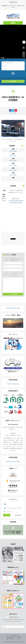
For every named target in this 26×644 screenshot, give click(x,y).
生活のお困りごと (15, 636)
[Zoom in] (24, 53)
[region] (13, 42)
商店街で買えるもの (11, 637)
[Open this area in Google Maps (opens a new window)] (3, 58)
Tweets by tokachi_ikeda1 (13, 308)
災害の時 (19, 637)
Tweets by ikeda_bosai (13, 384)
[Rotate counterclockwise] (22, 48)
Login (5, 504)
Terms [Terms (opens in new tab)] (18, 58)
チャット (19, 639)
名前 (13, 263)
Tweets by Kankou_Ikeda (13, 461)
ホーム (8, 636)
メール (13, 266)
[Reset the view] (24, 48)
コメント (6, 279)
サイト (6, 270)
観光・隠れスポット (11, 639)
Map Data (15, 58)
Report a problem (23, 58)
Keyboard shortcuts (10, 58)
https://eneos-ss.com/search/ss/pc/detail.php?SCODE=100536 (16, 201)
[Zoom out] (24, 56)
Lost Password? (18, 515)
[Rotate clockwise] (25, 48)
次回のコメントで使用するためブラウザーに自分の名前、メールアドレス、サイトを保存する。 (13, 275)
